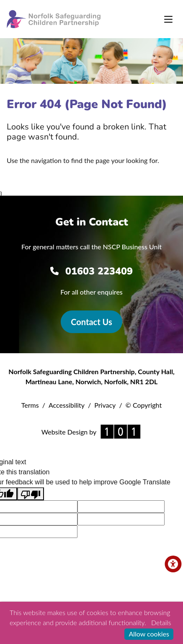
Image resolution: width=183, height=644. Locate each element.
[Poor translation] (31, 494)
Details (161, 622)
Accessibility (67, 405)
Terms (30, 405)
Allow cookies (149, 634)
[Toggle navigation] (168, 19)
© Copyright (144, 405)
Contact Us (91, 322)
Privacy (105, 405)
